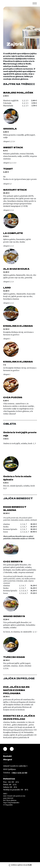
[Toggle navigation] (35, 3)
